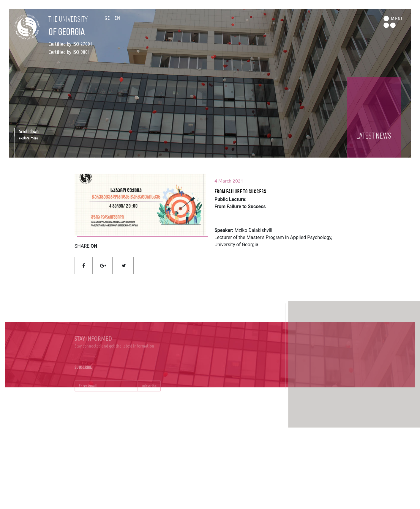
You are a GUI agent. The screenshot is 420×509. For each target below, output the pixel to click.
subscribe (149, 389)
